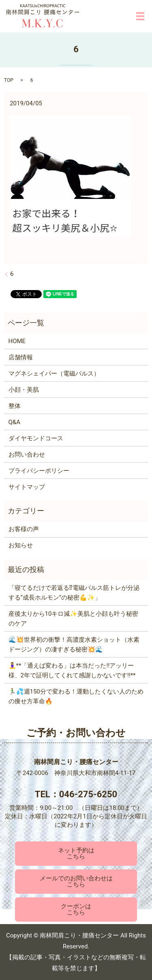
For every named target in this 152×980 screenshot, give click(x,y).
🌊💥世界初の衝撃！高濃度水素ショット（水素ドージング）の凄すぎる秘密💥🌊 (74, 645)
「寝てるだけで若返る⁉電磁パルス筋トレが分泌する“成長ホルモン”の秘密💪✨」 (74, 593)
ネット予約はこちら (76, 853)
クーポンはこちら (76, 909)
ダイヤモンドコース (36, 438)
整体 (15, 406)
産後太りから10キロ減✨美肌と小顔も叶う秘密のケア (74, 619)
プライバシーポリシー (39, 471)
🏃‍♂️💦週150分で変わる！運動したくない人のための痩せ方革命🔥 (76, 696)
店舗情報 (21, 357)
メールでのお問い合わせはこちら (76, 881)
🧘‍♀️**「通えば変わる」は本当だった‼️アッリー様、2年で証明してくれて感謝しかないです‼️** (72, 670)
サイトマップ (27, 487)
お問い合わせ (27, 455)
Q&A (14, 422)
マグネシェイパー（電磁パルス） (54, 374)
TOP (9, 80)
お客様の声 (24, 529)
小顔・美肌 (24, 390)
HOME (17, 341)
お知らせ (21, 545)
